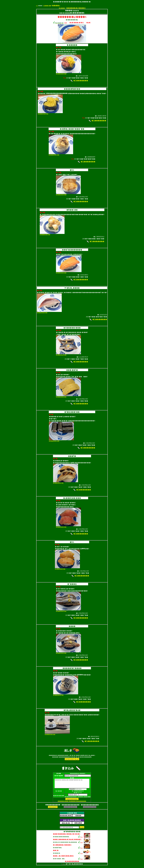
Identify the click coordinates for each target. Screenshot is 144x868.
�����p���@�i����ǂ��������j (72, 803)
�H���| (62, 8)
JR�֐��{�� (47, 6)
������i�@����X (76, 8)
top (37, 6)
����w (56, 5)
